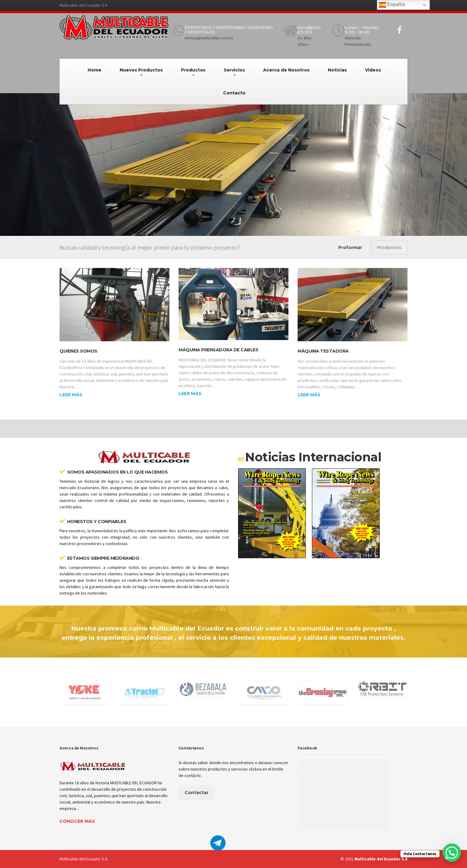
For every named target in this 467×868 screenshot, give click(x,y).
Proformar (350, 247)
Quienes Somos (78, 351)
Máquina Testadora (323, 351)
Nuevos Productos (141, 70)
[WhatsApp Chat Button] (452, 853)
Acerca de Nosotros (286, 70)
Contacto (234, 93)
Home (94, 70)
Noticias (337, 70)
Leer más (71, 395)
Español (392, 5)
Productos (193, 70)
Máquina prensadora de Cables (218, 350)
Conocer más (77, 821)
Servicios (234, 70)
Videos (373, 70)
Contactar (197, 793)
